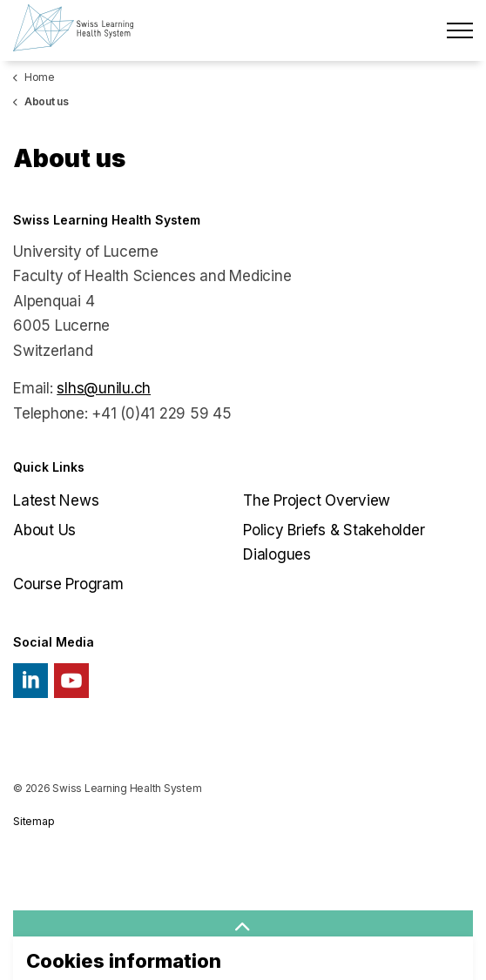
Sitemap (34, 821)
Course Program (68, 584)
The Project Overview (317, 500)
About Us (44, 530)
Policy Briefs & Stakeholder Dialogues (334, 543)
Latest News (56, 500)
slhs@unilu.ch (104, 388)
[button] (243, 928)
